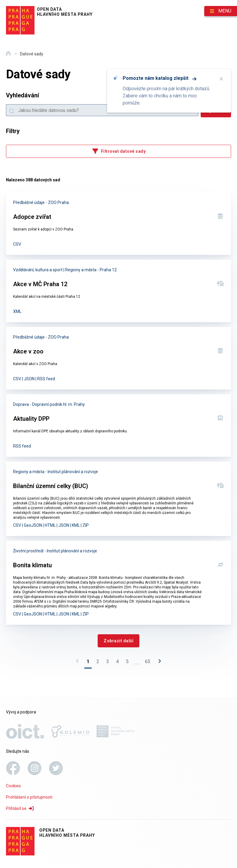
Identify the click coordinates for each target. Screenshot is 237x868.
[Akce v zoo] (118, 358)
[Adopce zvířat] (118, 224)
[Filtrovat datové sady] (118, 151)
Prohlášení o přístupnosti (29, 797)
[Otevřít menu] (221, 11)
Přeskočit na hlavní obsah (0, 0)
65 (148, 661)
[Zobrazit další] (118, 641)
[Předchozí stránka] (79, 663)
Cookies (13, 786)
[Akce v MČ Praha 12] (118, 291)
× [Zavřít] (221, 79)
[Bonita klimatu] (118, 583)
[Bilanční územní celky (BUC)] (118, 499)
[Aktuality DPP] (118, 426)
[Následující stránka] (158, 663)
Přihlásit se (20, 808)
